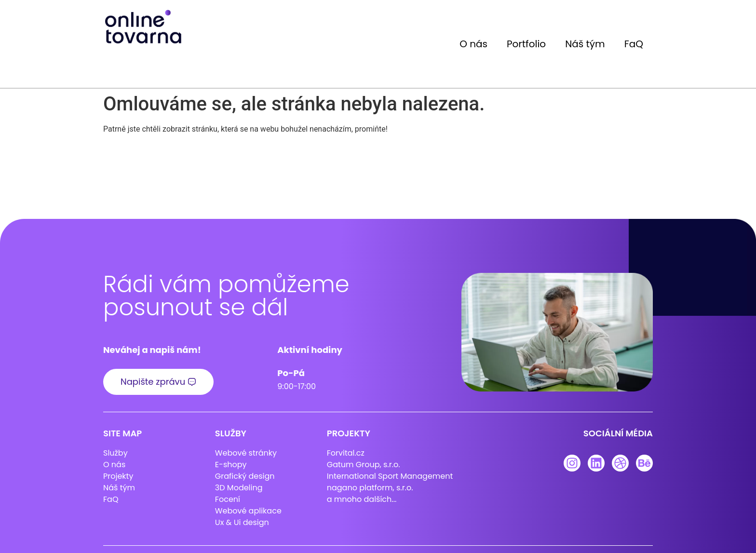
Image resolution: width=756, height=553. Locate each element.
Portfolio (526, 44)
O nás (473, 44)
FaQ (634, 44)
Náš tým (585, 44)
